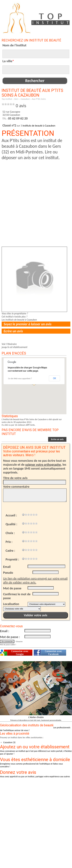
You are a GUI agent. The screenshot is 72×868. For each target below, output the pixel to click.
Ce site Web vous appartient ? (20, 379)
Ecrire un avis (13, 331)
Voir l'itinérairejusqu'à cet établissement (14, 346)
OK (54, 378)
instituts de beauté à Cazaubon (39, 126)
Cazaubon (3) (9, 742)
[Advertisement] (34, 195)
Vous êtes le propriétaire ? (15, 313)
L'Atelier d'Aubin (36, 717)
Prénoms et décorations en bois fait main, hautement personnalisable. (36, 720)
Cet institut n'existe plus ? (15, 317)
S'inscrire (19, 642)
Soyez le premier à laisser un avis (27, 324)
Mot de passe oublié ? (8, 645)
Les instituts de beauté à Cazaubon (19, 320)
